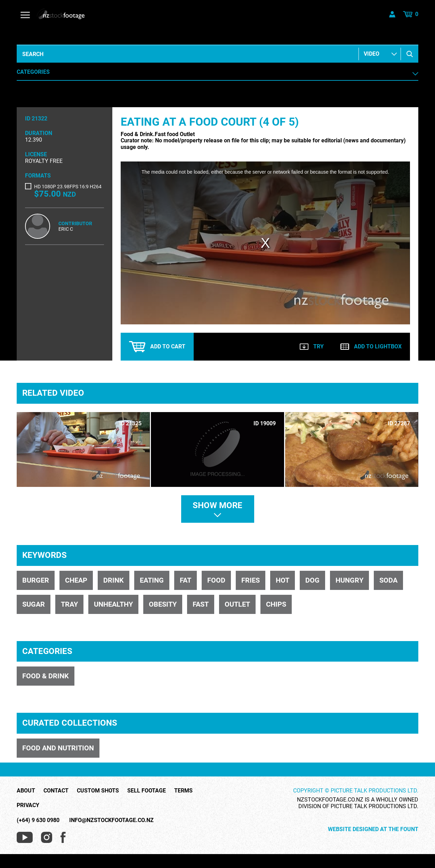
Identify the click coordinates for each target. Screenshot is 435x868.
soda (388, 580)
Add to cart (157, 347)
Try (312, 346)
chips (276, 604)
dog (312, 580)
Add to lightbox (371, 346)
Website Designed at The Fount (373, 829)
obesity (163, 604)
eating (152, 580)
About (26, 791)
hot (283, 580)
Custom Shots (98, 791)
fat (186, 580)
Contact (56, 791)
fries (251, 580)
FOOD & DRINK (46, 676)
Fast (201, 604)
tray (69, 604)
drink (114, 580)
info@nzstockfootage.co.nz (111, 820)
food (216, 580)
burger (36, 580)
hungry (349, 580)
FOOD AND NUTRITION (58, 748)
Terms (183, 791)
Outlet (237, 604)
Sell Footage (147, 791)
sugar (34, 604)
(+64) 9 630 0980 (38, 820)
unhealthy (113, 604)
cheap (76, 580)
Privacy (28, 805)
